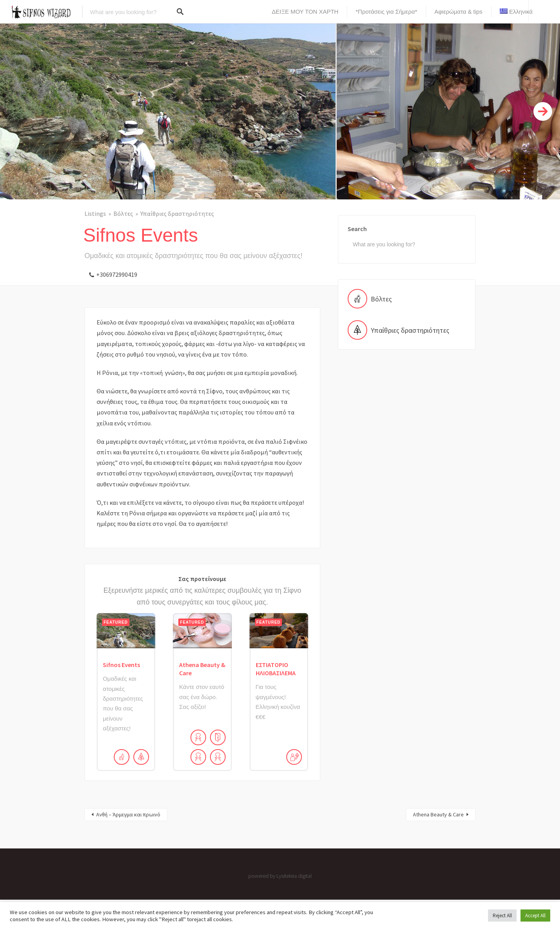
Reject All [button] (502, 916)
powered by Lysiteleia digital (280, 876)
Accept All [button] (535, 916)
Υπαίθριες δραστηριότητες (177, 213)
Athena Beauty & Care (438, 814)
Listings (95, 213)
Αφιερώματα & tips (459, 12)
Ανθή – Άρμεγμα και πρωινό (128, 814)
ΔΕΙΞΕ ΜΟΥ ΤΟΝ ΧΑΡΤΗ (305, 12)
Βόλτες (123, 213)
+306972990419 (117, 274)
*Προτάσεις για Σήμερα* (386, 12)
